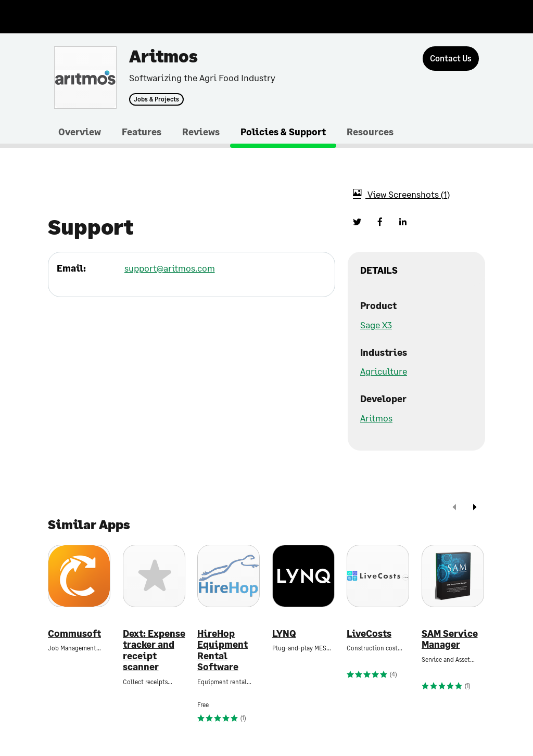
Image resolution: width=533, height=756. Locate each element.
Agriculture (384, 371)
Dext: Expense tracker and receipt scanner (154, 650)
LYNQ (284, 633)
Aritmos (376, 418)
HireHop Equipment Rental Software (223, 650)
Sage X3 (376, 325)
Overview (80, 132)
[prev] (454, 508)
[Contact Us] (451, 59)
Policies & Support (283, 132)
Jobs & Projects (156, 99)
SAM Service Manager (450, 639)
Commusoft (74, 633)
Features (142, 132)
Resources (370, 132)
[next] (475, 508)
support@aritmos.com (170, 268)
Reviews (201, 132)
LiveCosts (369, 633)
